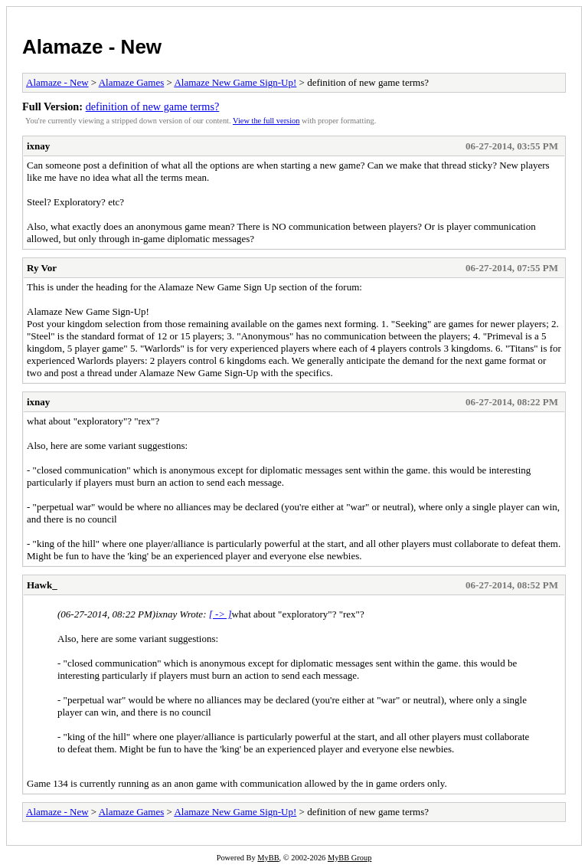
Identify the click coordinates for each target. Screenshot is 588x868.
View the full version (266, 121)
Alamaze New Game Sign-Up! (235, 82)
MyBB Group (350, 858)
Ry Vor (42, 268)
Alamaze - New (92, 47)
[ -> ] (220, 614)
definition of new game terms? (153, 106)
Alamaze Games (132, 82)
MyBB (268, 858)
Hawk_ (42, 585)
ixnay (38, 146)
